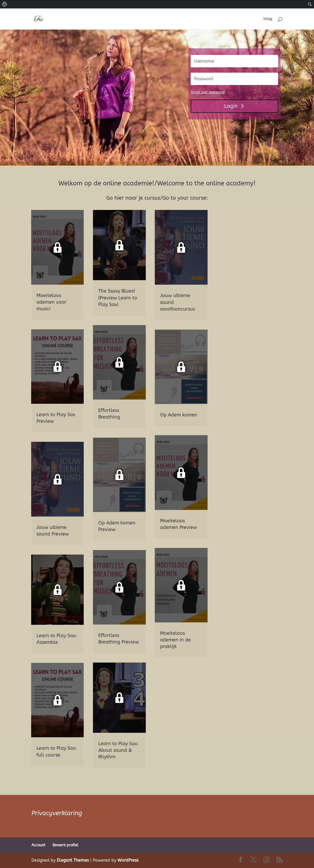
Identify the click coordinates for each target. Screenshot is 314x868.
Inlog (268, 19)
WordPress (128, 860)
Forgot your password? (208, 92)
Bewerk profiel (65, 845)
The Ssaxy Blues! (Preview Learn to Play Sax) (118, 298)
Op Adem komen (179, 415)
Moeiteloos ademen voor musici (51, 302)
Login (231, 106)
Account (38, 845)
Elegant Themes (73, 860)
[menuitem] (5, 4)
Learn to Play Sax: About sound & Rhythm (118, 750)
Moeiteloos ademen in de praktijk (175, 640)
